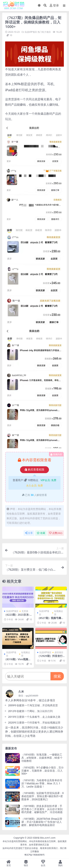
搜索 (57, 676)
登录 (54, 5)
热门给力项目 (44, 32)
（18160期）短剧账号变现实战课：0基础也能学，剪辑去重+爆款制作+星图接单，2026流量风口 (43, 796)
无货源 (25, 611)
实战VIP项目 (31, 32)
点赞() (56, 533)
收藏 (41, 533)
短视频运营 (59, 613)
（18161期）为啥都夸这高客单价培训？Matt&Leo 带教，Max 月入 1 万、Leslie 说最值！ (42, 783)
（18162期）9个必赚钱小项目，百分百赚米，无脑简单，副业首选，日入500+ (43, 771)
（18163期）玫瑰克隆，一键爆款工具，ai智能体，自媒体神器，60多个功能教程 (42, 758)
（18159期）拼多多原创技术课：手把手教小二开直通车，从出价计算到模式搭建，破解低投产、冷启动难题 (42, 809)
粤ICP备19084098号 (35, 855)
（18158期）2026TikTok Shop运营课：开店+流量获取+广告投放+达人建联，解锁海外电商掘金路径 (42, 822)
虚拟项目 (59, 652)
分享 (29, 533)
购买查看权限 (34, 470)
